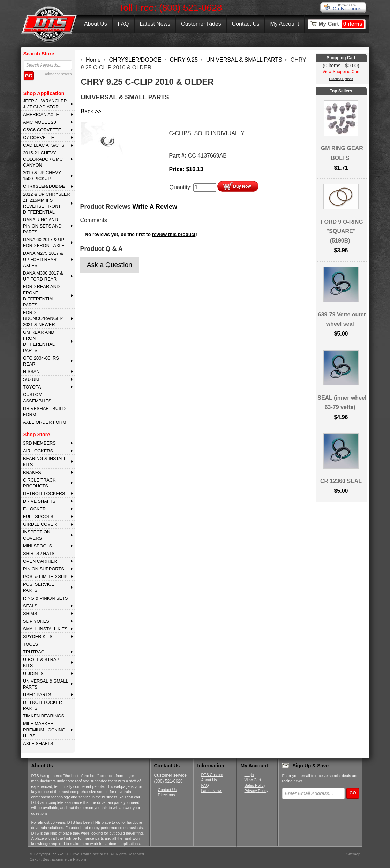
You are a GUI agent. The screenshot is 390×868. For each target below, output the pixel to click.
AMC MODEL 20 (40, 122)
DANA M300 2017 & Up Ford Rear (43, 276)
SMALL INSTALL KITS (45, 629)
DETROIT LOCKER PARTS (43, 705)
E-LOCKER (34, 509)
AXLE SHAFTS (38, 743)
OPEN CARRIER (40, 561)
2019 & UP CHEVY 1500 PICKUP (42, 176)
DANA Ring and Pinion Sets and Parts (42, 226)
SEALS (30, 606)
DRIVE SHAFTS (39, 501)
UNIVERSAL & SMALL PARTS (46, 684)
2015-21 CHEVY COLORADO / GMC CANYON (43, 159)
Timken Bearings (44, 716)
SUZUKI (31, 379)
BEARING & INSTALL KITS (45, 461)
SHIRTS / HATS (39, 554)
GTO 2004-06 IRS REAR (41, 361)
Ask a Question (110, 265)
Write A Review (155, 207)
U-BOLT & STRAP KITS (41, 662)
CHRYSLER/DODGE (44, 186)
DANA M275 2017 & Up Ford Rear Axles (43, 259)
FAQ (123, 24)
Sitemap (353, 854)
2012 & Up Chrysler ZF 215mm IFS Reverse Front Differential (47, 203)
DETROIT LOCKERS (44, 494)
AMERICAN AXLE (41, 114)
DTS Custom (212, 775)
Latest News (155, 24)
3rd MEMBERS (39, 443)
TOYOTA (32, 387)
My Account (285, 24)
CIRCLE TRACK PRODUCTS (39, 483)
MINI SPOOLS (37, 546)
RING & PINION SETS (46, 598)
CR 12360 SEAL (341, 481)
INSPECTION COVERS (37, 535)
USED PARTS (37, 695)
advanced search (58, 74)
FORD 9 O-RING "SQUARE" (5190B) (342, 231)
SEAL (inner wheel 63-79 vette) (342, 402)
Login (249, 775)
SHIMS (30, 613)
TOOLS (31, 644)
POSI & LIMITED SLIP (45, 577)
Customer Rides (201, 24)
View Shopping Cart (341, 72)
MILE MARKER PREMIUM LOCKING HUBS (44, 730)
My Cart (341, 24)
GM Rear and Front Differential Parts (39, 341)
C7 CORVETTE (39, 137)
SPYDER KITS (38, 636)
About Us (96, 24)
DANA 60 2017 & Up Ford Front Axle (44, 243)
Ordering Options (341, 79)
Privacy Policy (256, 791)
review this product (174, 234)
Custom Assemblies (37, 398)
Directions (167, 795)
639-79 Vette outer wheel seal (342, 319)
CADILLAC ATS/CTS (44, 145)
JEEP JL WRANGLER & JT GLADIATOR (45, 104)
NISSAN (31, 372)
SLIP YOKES (36, 621)
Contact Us (246, 24)
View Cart (253, 780)
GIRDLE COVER (40, 524)
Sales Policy (255, 785)
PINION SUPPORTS (44, 569)
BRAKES (32, 472)
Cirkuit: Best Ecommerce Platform (58, 859)
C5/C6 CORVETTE (42, 130)
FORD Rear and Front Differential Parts (41, 296)
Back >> (91, 111)
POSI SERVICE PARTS (39, 587)
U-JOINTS (33, 673)
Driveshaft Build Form (44, 412)
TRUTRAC (34, 652)
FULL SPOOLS (38, 517)
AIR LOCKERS (38, 451)
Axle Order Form (45, 422)
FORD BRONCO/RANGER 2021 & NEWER (43, 318)
